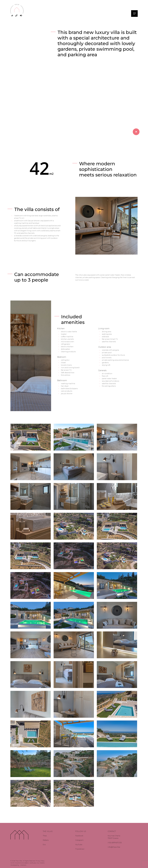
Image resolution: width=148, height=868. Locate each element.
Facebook (79, 836)
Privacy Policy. (40, 861)
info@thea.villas (114, 847)
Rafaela (46, 840)
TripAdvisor (80, 849)
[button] (135, 14)
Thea (45, 836)
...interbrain (23, 865)
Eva (44, 845)
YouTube (79, 845)
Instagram (79, 840)
